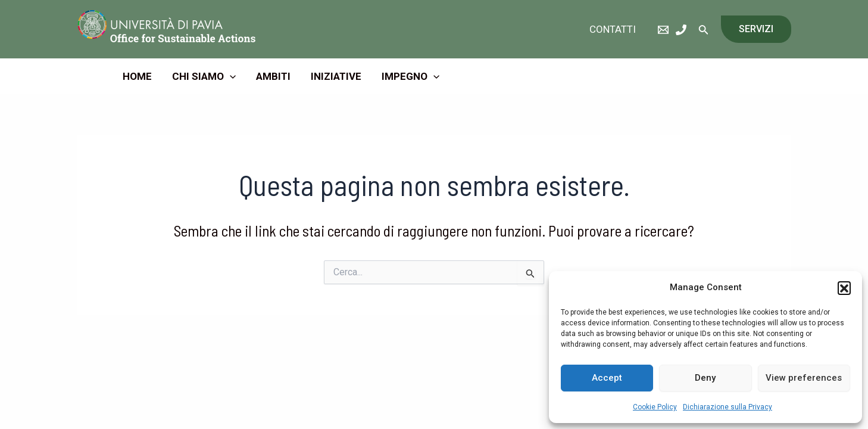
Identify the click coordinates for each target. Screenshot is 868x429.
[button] (844, 288)
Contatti (613, 29)
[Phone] (681, 30)
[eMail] (663, 30)
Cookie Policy (655, 407)
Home (137, 76)
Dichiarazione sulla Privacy (728, 407)
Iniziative (336, 76)
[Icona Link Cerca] (704, 29)
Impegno (410, 76)
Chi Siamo (204, 76)
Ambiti (273, 76)
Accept (607, 378)
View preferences (804, 378)
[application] (230, 76)
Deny (705, 378)
